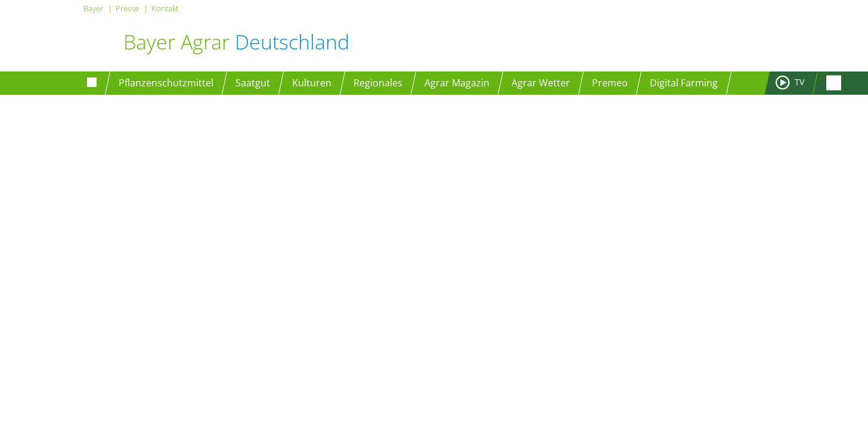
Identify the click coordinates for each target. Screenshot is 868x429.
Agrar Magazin (457, 83)
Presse (127, 8)
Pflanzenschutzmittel (166, 83)
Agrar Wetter (541, 83)
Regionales (378, 83)
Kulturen (312, 83)
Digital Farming (684, 83)
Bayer (93, 8)
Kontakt (165, 8)
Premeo (610, 83)
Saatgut (253, 83)
